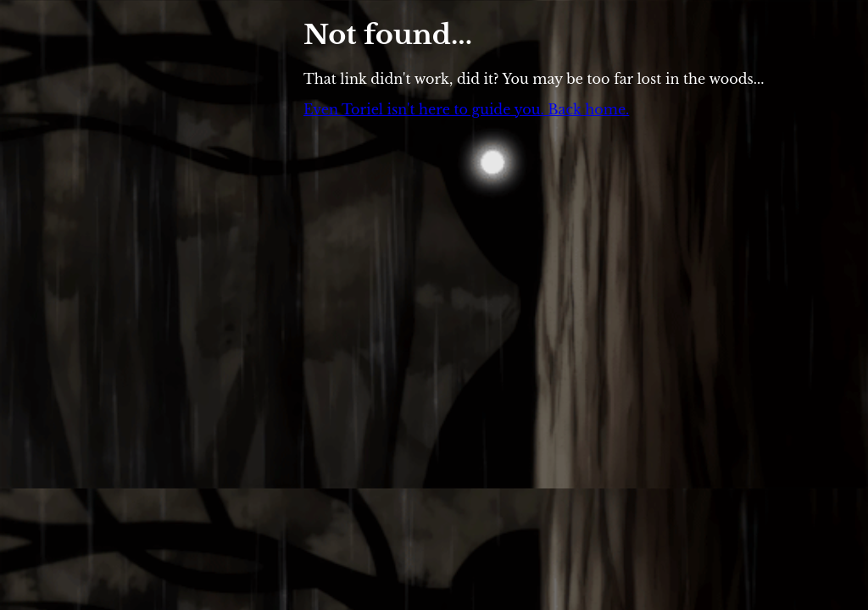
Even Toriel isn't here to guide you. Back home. (466, 109)
